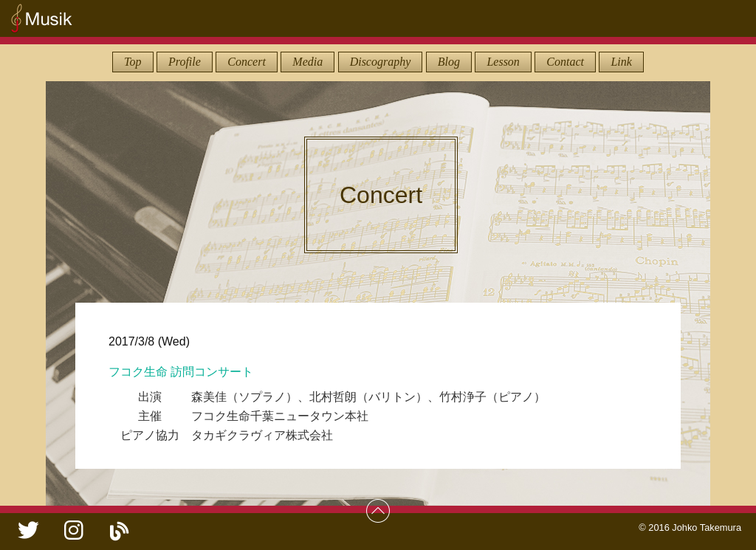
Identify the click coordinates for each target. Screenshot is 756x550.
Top (133, 62)
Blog (449, 62)
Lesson (503, 62)
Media (307, 62)
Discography (381, 62)
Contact (565, 62)
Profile (185, 62)
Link (621, 62)
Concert (247, 62)
